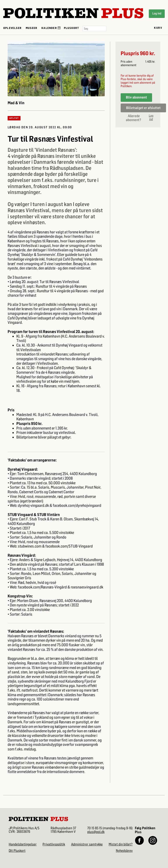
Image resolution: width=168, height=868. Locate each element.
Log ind (157, 13)
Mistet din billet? (121, 844)
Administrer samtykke (87, 844)
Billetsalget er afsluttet (143, 108)
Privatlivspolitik (54, 844)
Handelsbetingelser (23, 844)
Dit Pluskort (17, 851)
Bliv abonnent (136, 97)
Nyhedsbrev (124, 851)
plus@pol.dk (96, 832)
